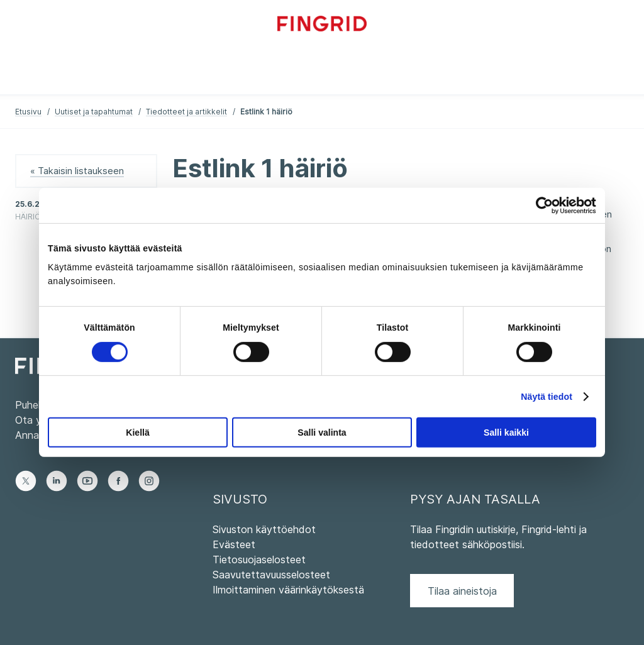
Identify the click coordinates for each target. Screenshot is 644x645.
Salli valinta (322, 433)
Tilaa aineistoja (462, 591)
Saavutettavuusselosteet (271, 575)
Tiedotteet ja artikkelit (186, 112)
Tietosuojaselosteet (259, 560)
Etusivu (28, 112)
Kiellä (137, 433)
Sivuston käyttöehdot (264, 529)
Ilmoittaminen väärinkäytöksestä (288, 590)
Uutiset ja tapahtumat (94, 112)
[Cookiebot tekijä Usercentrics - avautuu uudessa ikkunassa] (541, 206)
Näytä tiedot (547, 397)
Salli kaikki (506, 433)
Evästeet (234, 544)
